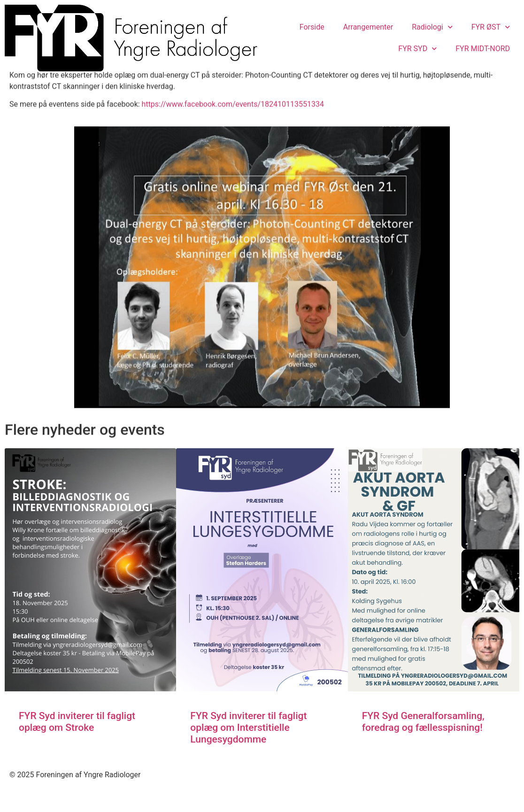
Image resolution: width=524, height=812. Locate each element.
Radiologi (432, 27)
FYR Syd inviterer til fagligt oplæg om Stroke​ (77, 745)
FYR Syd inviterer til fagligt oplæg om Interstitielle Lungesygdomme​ (248, 751)
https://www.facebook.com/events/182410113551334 (233, 127)
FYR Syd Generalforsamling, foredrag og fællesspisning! (423, 745)
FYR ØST (491, 27)
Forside (312, 27)
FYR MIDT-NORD (483, 49)
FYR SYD (417, 49)
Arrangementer (368, 27)
